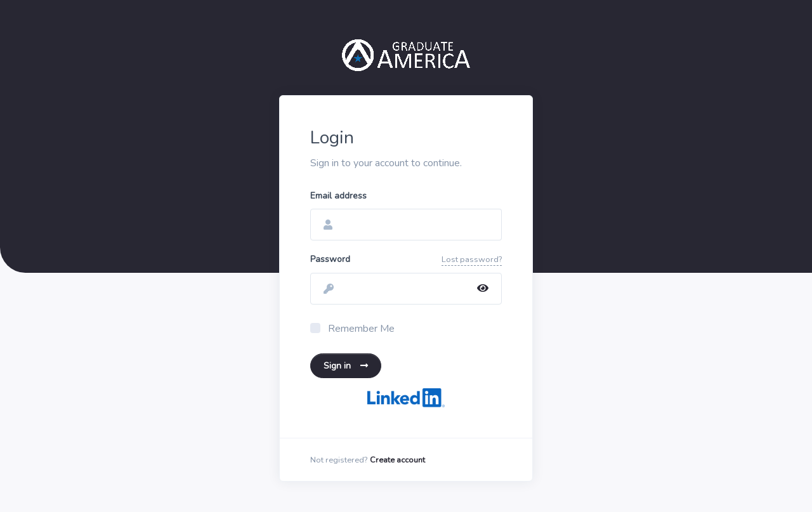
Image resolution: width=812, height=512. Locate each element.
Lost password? (472, 259)
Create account (397, 460)
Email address (338, 196)
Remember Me (361, 329)
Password (330, 259)
